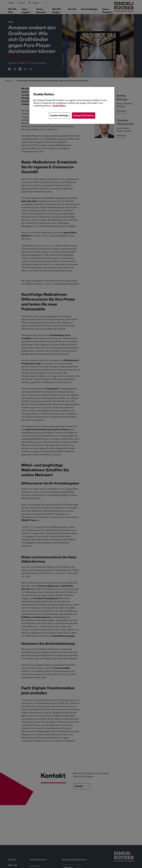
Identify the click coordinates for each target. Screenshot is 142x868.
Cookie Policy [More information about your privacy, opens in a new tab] (59, 106)
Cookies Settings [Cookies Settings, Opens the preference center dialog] (59, 115)
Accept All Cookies (84, 115)
